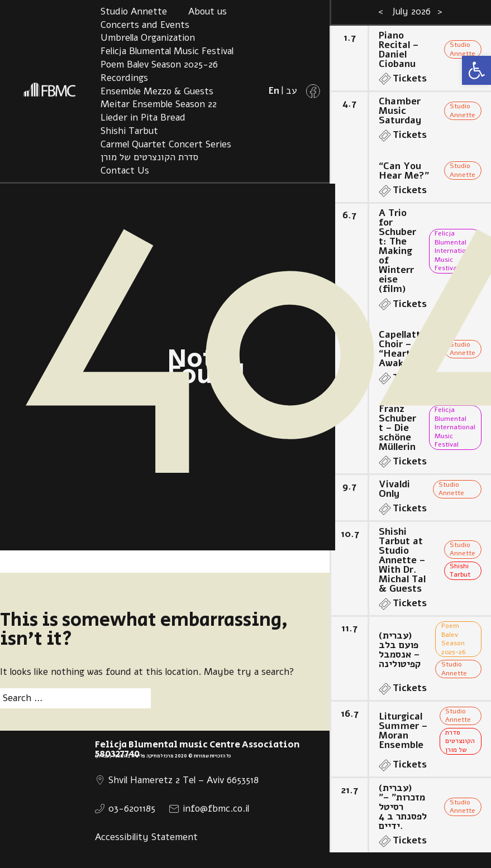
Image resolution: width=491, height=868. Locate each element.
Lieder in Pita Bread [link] (143, 118)
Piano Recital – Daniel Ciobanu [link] (399, 50)
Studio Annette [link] (134, 11)
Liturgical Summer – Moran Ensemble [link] (403, 731)
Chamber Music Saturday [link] (400, 111)
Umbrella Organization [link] (148, 38)
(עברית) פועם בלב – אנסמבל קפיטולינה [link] (400, 650)
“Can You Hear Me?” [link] (404, 171)
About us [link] (208, 11)
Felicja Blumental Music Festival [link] (167, 51)
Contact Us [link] (125, 171)
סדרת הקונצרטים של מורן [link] (149, 157)
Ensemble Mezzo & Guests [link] (157, 91)
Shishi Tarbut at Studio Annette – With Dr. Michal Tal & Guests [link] (402, 560)
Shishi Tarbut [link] (129, 131)
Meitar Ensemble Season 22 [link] (159, 104)
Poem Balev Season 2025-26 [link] (159, 64)
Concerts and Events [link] (145, 25)
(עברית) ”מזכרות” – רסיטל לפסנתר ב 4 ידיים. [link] (403, 807)
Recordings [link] (124, 78)
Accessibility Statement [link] (146, 837)
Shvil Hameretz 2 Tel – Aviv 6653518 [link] (183, 780)
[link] (476, 70)
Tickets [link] (410, 78)
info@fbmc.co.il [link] (216, 809)
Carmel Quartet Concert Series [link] (166, 144)
